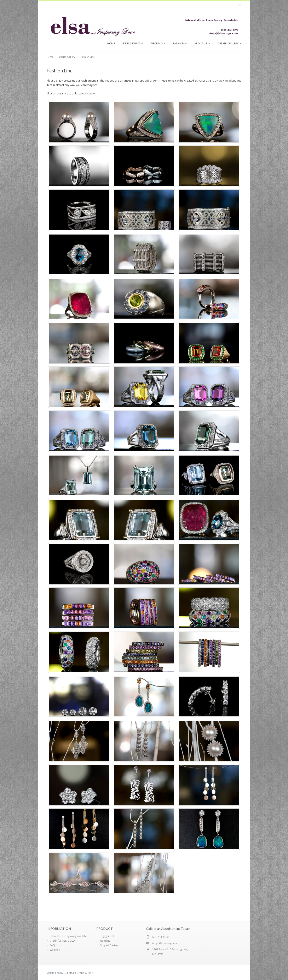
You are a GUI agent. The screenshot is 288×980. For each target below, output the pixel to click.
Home (111, 43)
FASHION (180, 43)
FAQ (52, 945)
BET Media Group (74, 973)
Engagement (133, 43)
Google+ (55, 950)
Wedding (158, 43)
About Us (202, 43)
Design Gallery (229, 43)
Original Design (109, 945)
